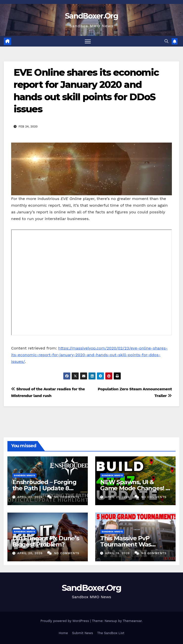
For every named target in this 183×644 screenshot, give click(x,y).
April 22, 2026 (31, 497)
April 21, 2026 (118, 497)
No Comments (67, 497)
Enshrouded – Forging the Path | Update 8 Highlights (44, 488)
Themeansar (132, 621)
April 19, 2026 (118, 553)
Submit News (82, 633)
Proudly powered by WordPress (65, 621)
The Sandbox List (111, 633)
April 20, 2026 (31, 553)
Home (63, 633)
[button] (166, 41)
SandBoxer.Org (91, 16)
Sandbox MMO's (24, 475)
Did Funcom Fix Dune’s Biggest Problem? (46, 541)
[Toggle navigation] (88, 41)
